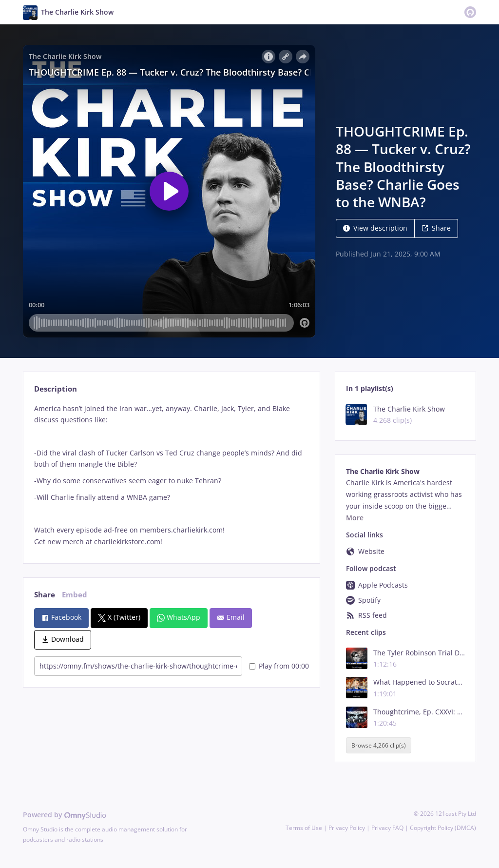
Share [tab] (45, 595)
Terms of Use (304, 828)
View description (375, 228)
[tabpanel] (171, 475)
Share (436, 228)
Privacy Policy (347, 828)
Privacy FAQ (387, 828)
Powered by (65, 815)
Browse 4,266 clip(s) (379, 745)
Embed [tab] (75, 595)
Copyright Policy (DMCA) (443, 828)
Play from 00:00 (279, 666)
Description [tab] (56, 389)
